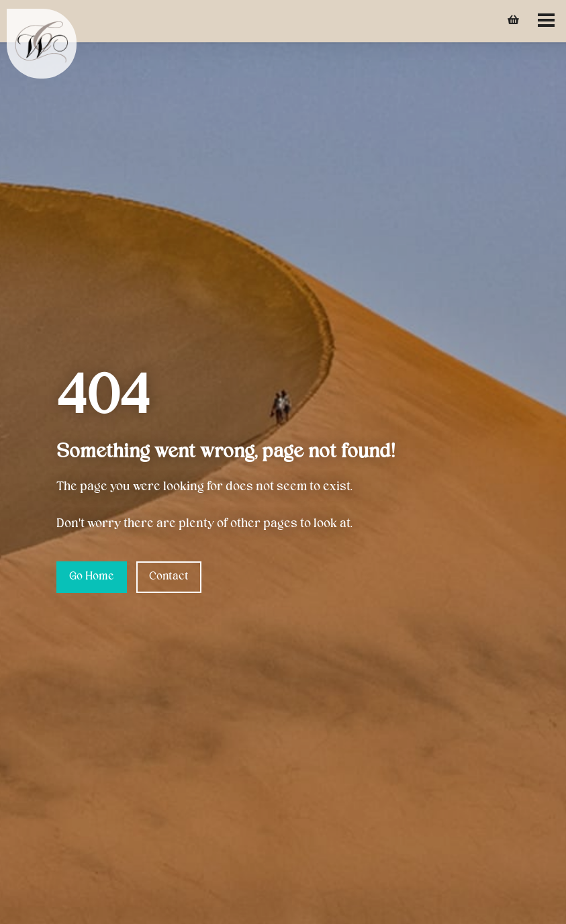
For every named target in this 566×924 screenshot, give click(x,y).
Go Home (92, 577)
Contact (169, 577)
